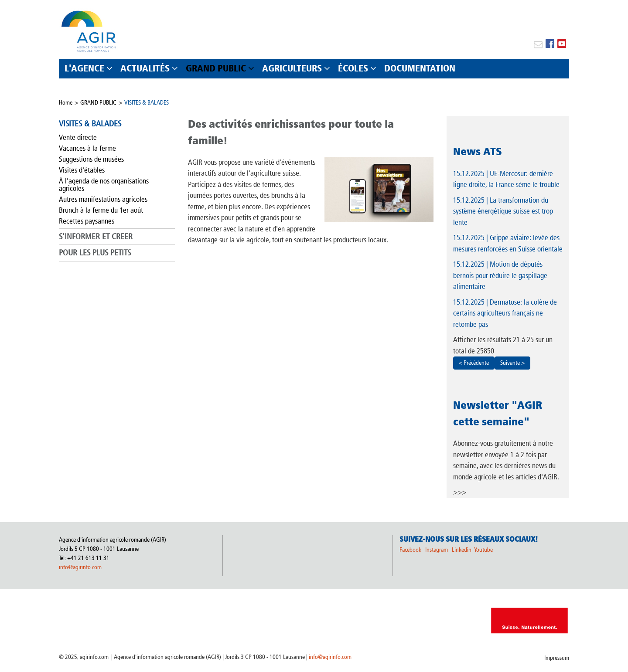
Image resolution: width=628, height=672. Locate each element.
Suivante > (512, 363)
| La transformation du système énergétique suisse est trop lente (503, 211)
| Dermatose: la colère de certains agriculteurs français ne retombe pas (505, 313)
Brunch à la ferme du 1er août (101, 210)
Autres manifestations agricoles (103, 199)
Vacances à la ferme (87, 148)
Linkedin (462, 550)
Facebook (410, 550)
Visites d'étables (82, 170)
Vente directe (78, 137)
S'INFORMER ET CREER (96, 236)
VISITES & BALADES (147, 103)
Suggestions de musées (91, 159)
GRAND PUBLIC (98, 103)
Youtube (483, 550)
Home (66, 103)
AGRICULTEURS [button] (292, 68)
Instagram (437, 550)
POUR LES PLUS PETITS (95, 253)
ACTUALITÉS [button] (145, 68)
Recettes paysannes (87, 221)
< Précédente (474, 363)
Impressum (557, 658)
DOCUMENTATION (420, 68)
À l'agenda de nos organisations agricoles (104, 185)
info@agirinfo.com (80, 567)
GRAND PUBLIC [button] (216, 68)
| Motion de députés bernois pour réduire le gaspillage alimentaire (500, 275)
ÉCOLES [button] (353, 68)
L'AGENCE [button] (84, 68)
